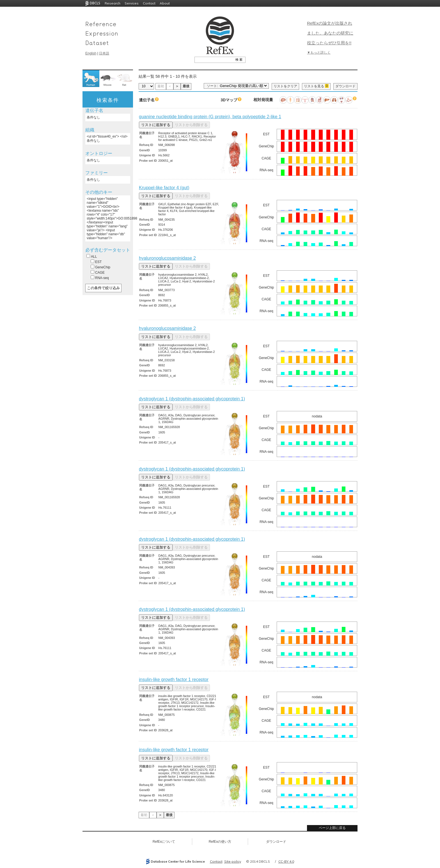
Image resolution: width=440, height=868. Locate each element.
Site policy (233, 861)
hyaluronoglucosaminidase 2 (167, 258)
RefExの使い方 (220, 842)
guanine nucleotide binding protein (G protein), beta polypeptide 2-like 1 (210, 117)
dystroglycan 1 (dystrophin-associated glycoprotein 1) (192, 399)
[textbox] (214, 60)
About (165, 3)
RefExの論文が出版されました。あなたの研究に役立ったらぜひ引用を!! (330, 33)
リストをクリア (285, 86)
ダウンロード (345, 86)
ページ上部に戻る (332, 828)
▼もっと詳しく (319, 52)
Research (113, 3)
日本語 (104, 53)
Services (132, 3)
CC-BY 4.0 (286, 861)
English (91, 53)
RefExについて (164, 842)
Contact (149, 3)
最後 (186, 86)
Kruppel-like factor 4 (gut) (164, 188)
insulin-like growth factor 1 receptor (174, 679)
